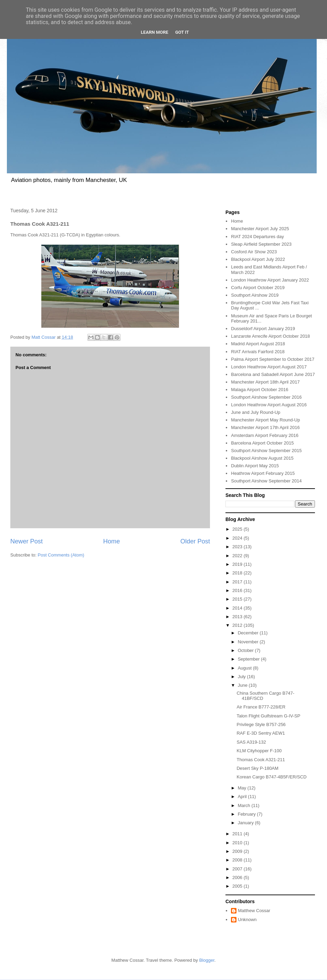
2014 (238, 608)
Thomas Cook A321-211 (261, 760)
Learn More (155, 32)
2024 (238, 538)
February (247, 814)
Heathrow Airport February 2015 (263, 473)
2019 (238, 564)
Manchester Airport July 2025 (260, 229)
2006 (238, 877)
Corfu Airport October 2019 (258, 288)
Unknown (247, 920)
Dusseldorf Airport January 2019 (263, 329)
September (249, 659)
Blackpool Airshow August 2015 (262, 458)
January (246, 823)
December (249, 633)
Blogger (207, 960)
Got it (182, 32)
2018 (238, 573)
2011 (238, 834)
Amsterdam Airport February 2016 (265, 435)
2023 (238, 547)
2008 (238, 860)
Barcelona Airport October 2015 (262, 443)
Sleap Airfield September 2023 (261, 244)
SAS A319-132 (251, 742)
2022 (238, 556)
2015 (238, 599)
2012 (238, 625)
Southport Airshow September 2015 (266, 451)
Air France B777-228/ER (261, 707)
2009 (238, 851)
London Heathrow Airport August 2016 (269, 405)
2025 (238, 529)
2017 (238, 582)
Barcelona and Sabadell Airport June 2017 (273, 374)
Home (112, 541)
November (249, 642)
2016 (238, 590)
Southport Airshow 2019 (255, 295)
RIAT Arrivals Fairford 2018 (258, 352)
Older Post (195, 541)
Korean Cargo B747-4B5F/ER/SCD (271, 777)
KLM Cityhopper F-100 (259, 751)
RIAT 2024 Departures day (257, 237)
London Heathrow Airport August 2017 (269, 367)
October (246, 650)
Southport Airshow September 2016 (266, 397)
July (242, 677)
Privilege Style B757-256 (261, 724)
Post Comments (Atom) (61, 555)
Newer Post (27, 541)
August (245, 668)
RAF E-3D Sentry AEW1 (261, 733)
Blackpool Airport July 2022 (258, 259)
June (243, 685)
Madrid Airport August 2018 (258, 344)
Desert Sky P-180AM (257, 768)
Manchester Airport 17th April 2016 (265, 427)
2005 (238, 886)
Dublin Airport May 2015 (255, 466)
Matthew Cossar (254, 911)
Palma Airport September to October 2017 (273, 359)
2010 (238, 843)
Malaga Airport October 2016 (260, 390)
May (243, 788)
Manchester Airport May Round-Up (265, 420)
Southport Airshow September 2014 (266, 481)
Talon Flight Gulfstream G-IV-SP (268, 716)
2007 (238, 869)
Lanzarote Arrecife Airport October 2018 (270, 336)
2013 (238, 617)
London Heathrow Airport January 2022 (270, 280)
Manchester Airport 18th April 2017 (265, 382)
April (243, 797)
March (245, 805)
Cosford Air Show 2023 (254, 252)
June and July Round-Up (256, 412)
